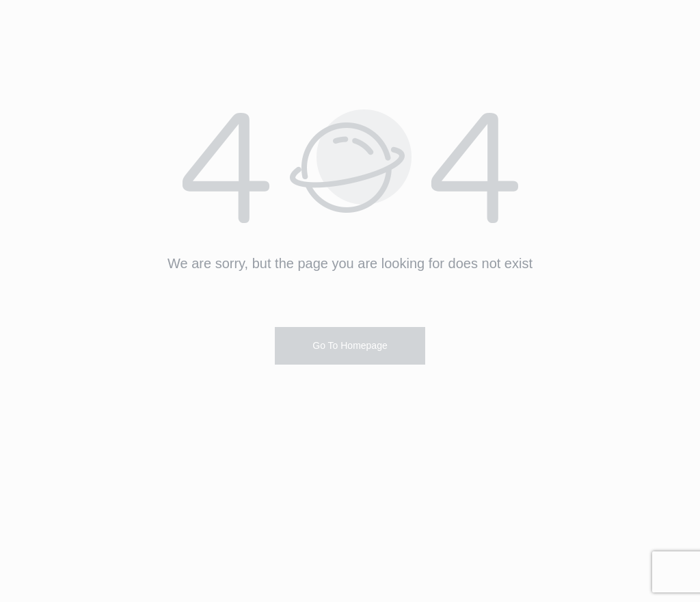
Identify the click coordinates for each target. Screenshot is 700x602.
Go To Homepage (350, 345)
